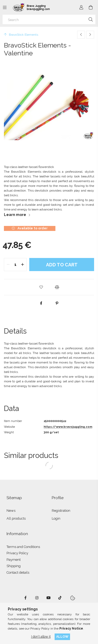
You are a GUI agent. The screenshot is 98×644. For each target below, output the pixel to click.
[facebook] (41, 303)
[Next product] (90, 35)
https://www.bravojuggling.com (68, 427)
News (11, 511)
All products (16, 518)
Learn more (15, 215)
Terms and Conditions (23, 547)
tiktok (60, 598)
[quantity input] (15, 265)
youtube (49, 598)
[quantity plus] (22, 265)
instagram (37, 598)
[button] (41, 287)
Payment (14, 560)
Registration (61, 511)
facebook (26, 598)
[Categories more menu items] (5, 7)
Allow (62, 637)
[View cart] (91, 7)
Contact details (18, 572)
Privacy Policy (17, 553)
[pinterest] (57, 303)
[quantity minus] (8, 265)
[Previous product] (81, 35)
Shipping (14, 566)
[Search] (49, 19)
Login (56, 518)
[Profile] (81, 7)
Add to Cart (62, 265)
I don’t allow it (41, 637)
